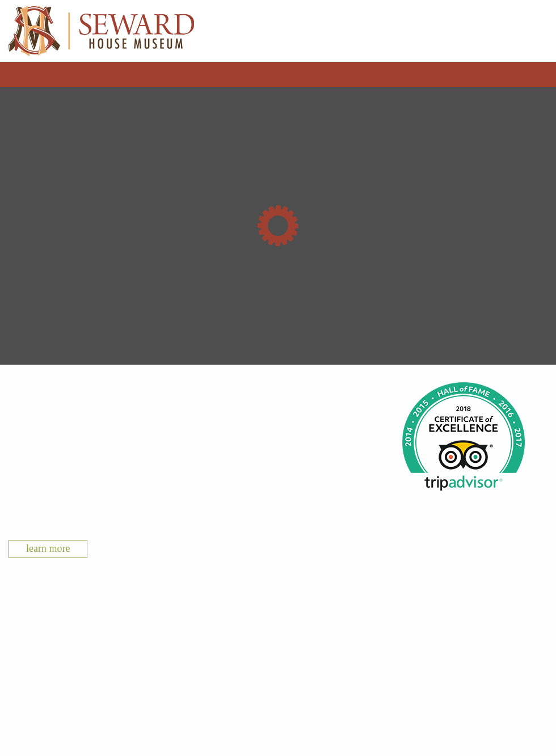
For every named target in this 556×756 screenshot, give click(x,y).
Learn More (48, 548)
